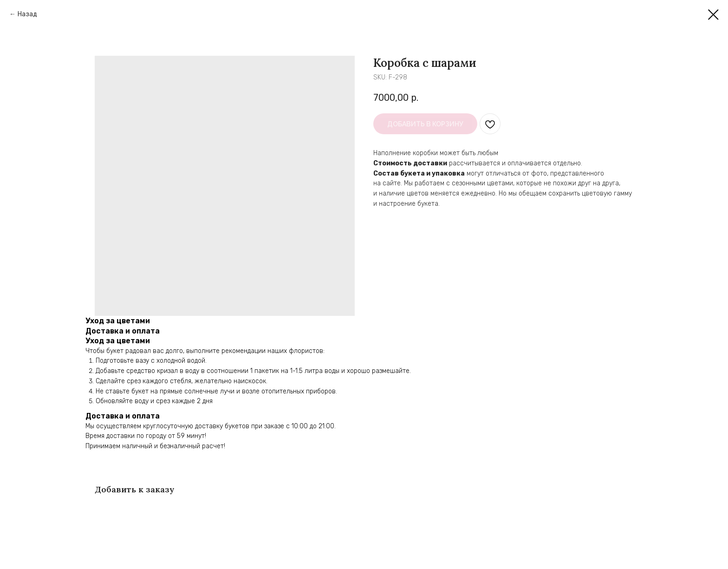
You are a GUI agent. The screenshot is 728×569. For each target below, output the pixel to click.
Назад (27, 14)
